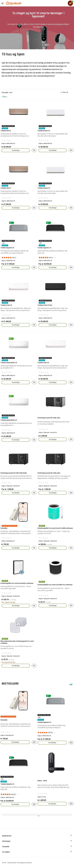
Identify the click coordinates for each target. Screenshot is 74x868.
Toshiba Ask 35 (6, 131)
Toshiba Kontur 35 (44, 131)
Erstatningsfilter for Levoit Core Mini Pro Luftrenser (55, 585)
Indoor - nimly (42, 781)
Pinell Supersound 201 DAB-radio (49, 473)
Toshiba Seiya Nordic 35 (9, 363)
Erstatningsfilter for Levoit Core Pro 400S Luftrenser (55, 528)
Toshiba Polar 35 (6, 305)
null (71, 685)
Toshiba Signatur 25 (7, 248)
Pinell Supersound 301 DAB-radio (49, 418)
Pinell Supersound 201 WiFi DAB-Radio (14, 473)
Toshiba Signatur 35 (44, 248)
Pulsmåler (4, 528)
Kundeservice (7, 836)
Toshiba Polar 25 (43, 363)
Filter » (5, 97)
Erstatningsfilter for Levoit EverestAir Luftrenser (17, 583)
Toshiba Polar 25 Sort (45, 305)
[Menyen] (3, 3)
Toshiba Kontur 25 (44, 188)
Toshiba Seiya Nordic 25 (9, 420)
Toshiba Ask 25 (6, 188)
